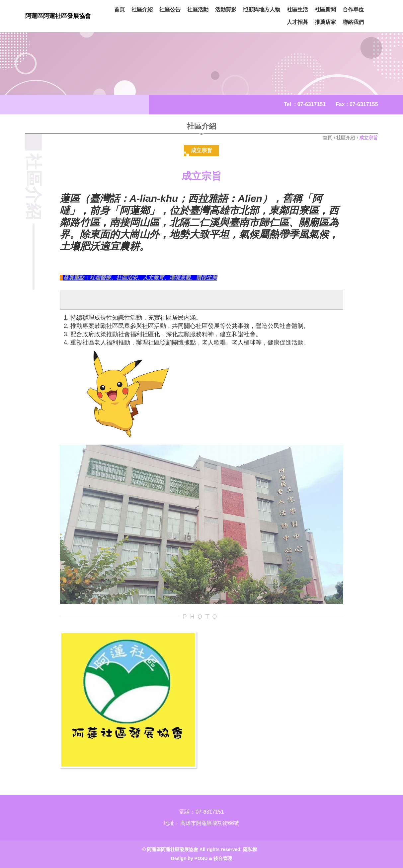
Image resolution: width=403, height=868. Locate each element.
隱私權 (250, 849)
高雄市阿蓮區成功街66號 (210, 823)
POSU (201, 858)
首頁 (328, 138)
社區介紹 (346, 138)
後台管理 (223, 858)
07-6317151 (312, 104)
